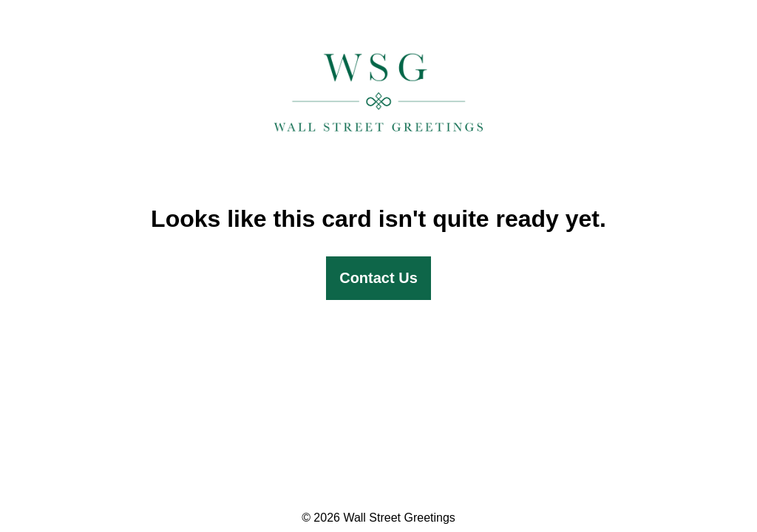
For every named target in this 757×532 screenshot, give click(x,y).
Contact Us (378, 278)
